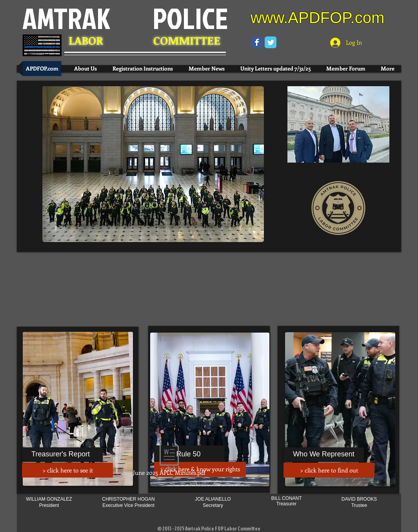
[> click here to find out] (329, 470)
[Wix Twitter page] (271, 42)
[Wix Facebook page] (257, 42)
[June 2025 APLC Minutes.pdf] (169, 461)
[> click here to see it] (67, 470)
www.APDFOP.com (318, 18)
